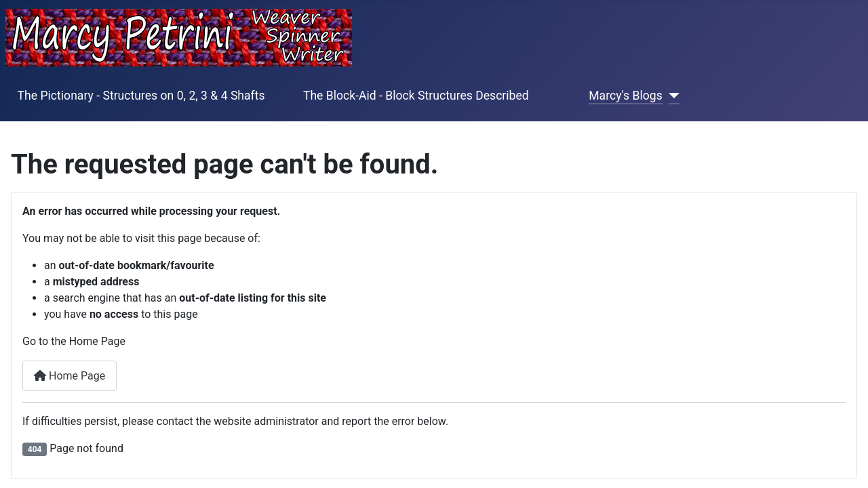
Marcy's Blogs (625, 96)
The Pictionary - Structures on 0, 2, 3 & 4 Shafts (141, 96)
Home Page (70, 376)
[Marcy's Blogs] (671, 96)
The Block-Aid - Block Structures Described (416, 96)
